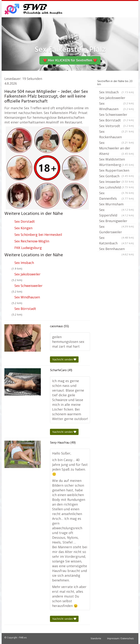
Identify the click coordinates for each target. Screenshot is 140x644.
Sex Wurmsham (116, 204)
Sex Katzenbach (116, 241)
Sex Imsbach (24, 263)
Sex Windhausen (27, 297)
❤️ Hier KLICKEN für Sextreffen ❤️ (70, 60)
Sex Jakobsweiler (27, 274)
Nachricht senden (64, 359)
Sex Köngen (23, 228)
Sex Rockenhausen (116, 135)
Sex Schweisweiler (28, 286)
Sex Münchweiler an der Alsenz (116, 148)
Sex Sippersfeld (116, 213)
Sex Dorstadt (25, 221)
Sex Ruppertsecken (116, 171)
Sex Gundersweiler (116, 230)
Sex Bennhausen (116, 249)
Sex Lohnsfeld (116, 188)
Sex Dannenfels (116, 196)
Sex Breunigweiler (116, 221)
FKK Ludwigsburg (28, 248)
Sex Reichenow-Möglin (32, 241)
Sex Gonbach (116, 176)
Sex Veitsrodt (116, 126)
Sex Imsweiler (116, 182)
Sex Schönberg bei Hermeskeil (38, 235)
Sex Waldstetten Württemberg (116, 162)
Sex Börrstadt (25, 309)
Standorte (96, 638)
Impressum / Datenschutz (120, 638)
